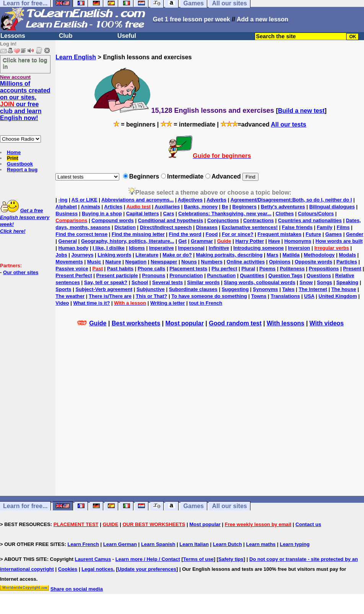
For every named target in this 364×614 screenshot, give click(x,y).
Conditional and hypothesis (171, 220)
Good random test (235, 323)
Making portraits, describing (229, 255)
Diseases (206, 227)
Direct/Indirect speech (166, 227)
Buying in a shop (102, 214)
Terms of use (198, 559)
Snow (306, 282)
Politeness (292, 269)
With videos (327, 323)
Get (182, 241)
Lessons (13, 36)
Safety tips (231, 559)
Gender (355, 234)
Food (212, 234)
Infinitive (219, 248)
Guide (98, 323)
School (140, 282)
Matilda (291, 255)
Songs (325, 282)
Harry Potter (249, 241)
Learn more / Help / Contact (148, 559)
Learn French (83, 544)
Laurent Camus (93, 559)
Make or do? (177, 255)
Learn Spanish (158, 544)
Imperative (162, 248)
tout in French (206, 303)
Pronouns (154, 275)
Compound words (113, 220)
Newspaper (164, 262)
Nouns (189, 262)
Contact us (308, 524)
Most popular (184, 323)
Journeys (83, 255)
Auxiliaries (167, 207)
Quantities (252, 275)
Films (343, 227)
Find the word (185, 234)
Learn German (120, 544)
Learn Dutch (227, 544)
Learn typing (295, 544)
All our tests (289, 124)
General (68, 241)
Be (225, 207)
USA (309, 296)
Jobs (61, 255)
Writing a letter (168, 303)
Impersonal (191, 248)
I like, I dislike (109, 248)
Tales (288, 289)
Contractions (258, 220)
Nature (113, 262)
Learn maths (261, 544)
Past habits (120, 269)
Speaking (347, 282)
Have (274, 241)
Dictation (125, 227)
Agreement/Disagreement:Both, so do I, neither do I (291, 200)
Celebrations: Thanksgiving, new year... (225, 214)
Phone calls (151, 269)
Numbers (212, 262)
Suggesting (235, 289)
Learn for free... (25, 506)
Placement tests (188, 269)
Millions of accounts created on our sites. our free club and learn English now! (25, 101)
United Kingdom (338, 296)
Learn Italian (194, 544)
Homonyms (298, 241)
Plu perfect (224, 269)
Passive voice (72, 269)
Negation (136, 262)
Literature (147, 255)
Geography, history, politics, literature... (128, 241)
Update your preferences (147, 569)
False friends (297, 227)
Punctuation (221, 275)
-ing (63, 200)
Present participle (117, 275)
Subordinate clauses (193, 289)
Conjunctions (223, 220)
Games (334, 234)
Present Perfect (74, 275)
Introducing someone (258, 248)
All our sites (229, 506)
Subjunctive (151, 289)
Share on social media (77, 589)
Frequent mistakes (280, 234)
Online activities (246, 262)
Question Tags (285, 275)
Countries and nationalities (310, 220)
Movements (69, 262)
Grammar (202, 241)
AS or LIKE (84, 200)
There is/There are (110, 296)
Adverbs (216, 200)
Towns (259, 296)
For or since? (237, 234)
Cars (169, 214)
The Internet (313, 289)
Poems (267, 269)
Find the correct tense (81, 234)
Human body (74, 248)
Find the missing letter (138, 234)
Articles (113, 207)
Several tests (167, 282)
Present (352, 269)
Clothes (285, 214)
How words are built (339, 241)
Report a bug (22, 170)
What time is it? (91, 303)
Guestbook (20, 164)
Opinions (279, 262)
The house (344, 289)
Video (62, 303)
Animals (90, 207)
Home (14, 152)
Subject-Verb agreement (104, 289)
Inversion (299, 248)
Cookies (68, 569)
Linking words (114, 255)
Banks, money (201, 207)
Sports (63, 289)
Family (324, 227)
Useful (127, 36)
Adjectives (190, 200)
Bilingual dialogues (332, 207)
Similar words (203, 282)
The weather (70, 296)
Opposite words (314, 262)
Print (13, 158)
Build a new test (301, 111)
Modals (347, 255)
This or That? (151, 296)
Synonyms (265, 289)
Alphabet (66, 207)
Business (67, 214)
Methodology (319, 255)
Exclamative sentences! (250, 227)
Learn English (76, 57)
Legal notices (97, 569)
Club (66, 36)
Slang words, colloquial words (259, 282)
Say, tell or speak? (106, 282)
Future (313, 234)
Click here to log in (25, 63)
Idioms (137, 248)
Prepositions (324, 269)
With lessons (285, 323)
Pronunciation (186, 275)
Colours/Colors (316, 214)
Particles (347, 262)
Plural (248, 269)
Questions (319, 275)
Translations (285, 296)
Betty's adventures (283, 207)
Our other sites (21, 272)
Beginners (245, 207)
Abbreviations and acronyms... (137, 200)
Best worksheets (136, 323)
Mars (273, 255)
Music (94, 262)
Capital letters (143, 214)
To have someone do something (209, 296)
